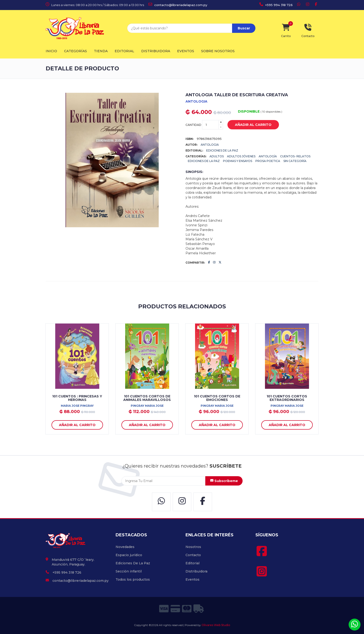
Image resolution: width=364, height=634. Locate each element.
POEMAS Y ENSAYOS (238, 161)
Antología (268, 156)
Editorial (124, 51)
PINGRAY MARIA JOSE (147, 406)
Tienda (101, 51)
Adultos (217, 156)
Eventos (186, 51)
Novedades (125, 547)
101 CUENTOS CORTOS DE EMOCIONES (217, 398)
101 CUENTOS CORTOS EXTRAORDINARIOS (287, 398)
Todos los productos (133, 579)
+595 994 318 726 (276, 5)
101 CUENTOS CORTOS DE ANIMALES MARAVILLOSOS (147, 398)
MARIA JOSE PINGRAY (77, 406)
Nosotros (193, 547)
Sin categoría (295, 161)
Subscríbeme (224, 481)
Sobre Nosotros (218, 51)
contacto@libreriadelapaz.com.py (178, 5)
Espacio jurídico (129, 555)
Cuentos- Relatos (295, 156)
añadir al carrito (250, 125)
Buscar (244, 28)
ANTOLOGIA (196, 101)
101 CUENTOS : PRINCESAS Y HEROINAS (77, 398)
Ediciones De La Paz (204, 161)
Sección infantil (129, 571)
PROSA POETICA (268, 161)
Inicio (51, 51)
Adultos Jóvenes (241, 156)
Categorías (76, 51)
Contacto (193, 555)
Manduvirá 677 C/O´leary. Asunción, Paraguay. (73, 562)
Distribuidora (156, 51)
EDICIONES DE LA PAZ (222, 150)
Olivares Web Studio (216, 625)
